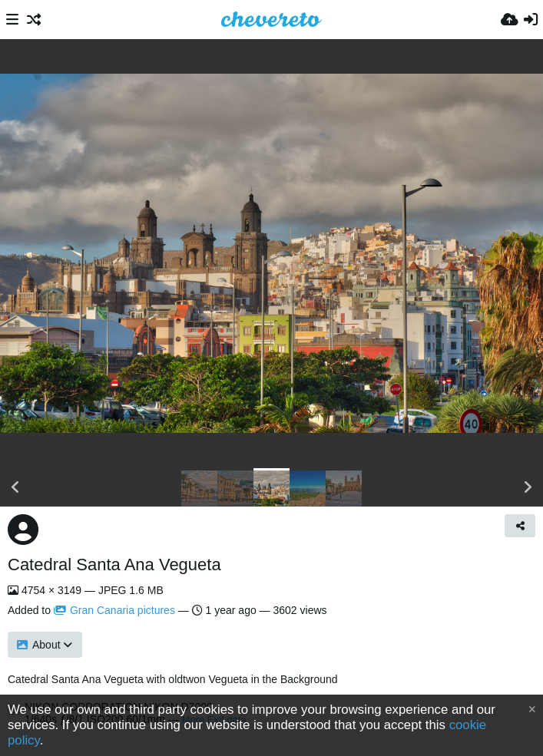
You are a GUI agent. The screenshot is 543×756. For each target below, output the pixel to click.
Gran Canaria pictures (114, 610)
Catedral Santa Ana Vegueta (114, 565)
